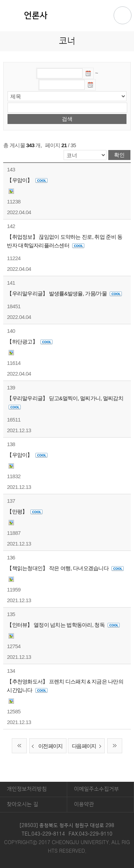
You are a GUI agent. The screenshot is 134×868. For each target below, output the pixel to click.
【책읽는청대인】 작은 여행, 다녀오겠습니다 (65, 568)
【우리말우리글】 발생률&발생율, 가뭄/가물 (64, 293)
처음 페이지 (19, 746)
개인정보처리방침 (27, 789)
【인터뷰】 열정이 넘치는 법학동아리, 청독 (63, 625)
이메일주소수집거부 (96, 789)
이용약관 (84, 804)
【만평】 (24, 511)
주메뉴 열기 (123, 15)
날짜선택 (89, 74)
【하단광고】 (30, 342)
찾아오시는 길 (23, 804)
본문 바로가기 (67, 0)
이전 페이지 (46, 746)
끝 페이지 (115, 746)
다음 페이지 (88, 746)
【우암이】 (27, 180)
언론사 (36, 16)
